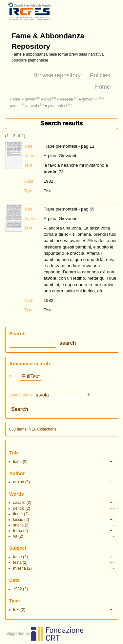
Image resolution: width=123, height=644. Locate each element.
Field (13, 377)
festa (17, 562)
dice (48, 99)
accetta (67, 99)
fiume (18, 514)
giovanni (89, 99)
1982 (18, 589)
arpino (19, 482)
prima (15, 106)
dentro (19, 508)
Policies (100, 75)
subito (18, 525)
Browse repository (57, 75)
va (15, 536)
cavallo (19, 503)
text (16, 610)
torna (18, 531)
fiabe (17, 462)
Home (102, 87)
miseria (20, 568)
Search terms (21, 395)
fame (18, 557)
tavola (30, 99)
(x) (38, 98)
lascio (18, 520)
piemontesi (57, 106)
